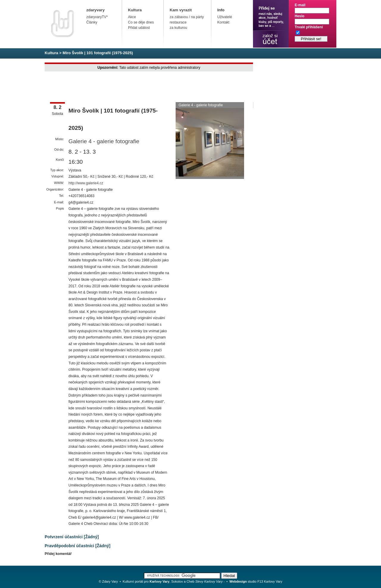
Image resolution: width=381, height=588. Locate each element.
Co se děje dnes (141, 22)
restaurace (178, 22)
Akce (132, 17)
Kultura (135, 10)
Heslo (300, 16)
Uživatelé (225, 17)
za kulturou (178, 28)
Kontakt (223, 22)
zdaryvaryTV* (97, 17)
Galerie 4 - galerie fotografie (104, 141)
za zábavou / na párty (187, 17)
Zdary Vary (110, 581)
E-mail (300, 5)
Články (92, 22)
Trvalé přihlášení (309, 27)
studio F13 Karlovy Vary (256, 581)
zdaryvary (96, 10)
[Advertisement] (153, 87)
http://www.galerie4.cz (86, 183)
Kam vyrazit (181, 10)
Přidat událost (139, 28)
